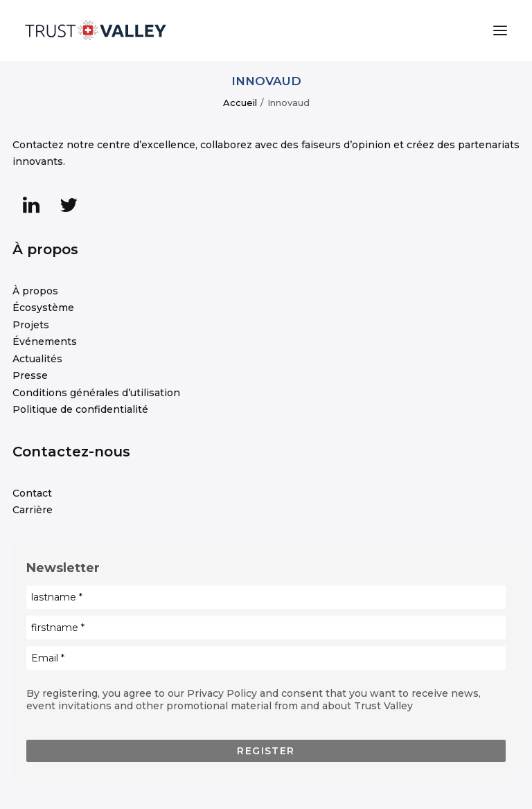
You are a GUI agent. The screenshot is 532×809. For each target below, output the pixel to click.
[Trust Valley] (96, 30)
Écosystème (43, 308)
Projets (31, 325)
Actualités (37, 359)
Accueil (240, 103)
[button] (500, 30)
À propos (35, 291)
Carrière (33, 510)
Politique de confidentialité (80, 409)
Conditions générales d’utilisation (96, 393)
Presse (30, 375)
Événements (45, 341)
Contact (32, 493)
